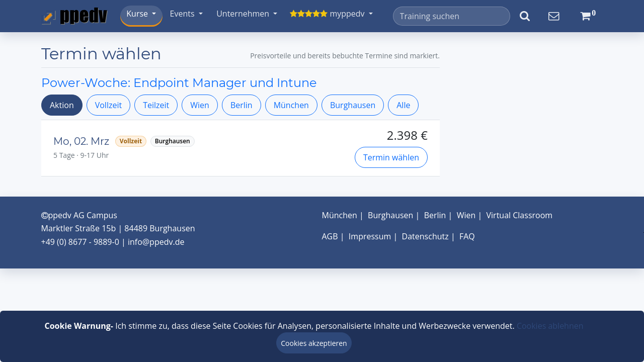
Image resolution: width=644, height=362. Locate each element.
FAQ (467, 236)
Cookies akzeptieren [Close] (314, 343)
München (291, 105)
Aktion (62, 105)
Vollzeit (108, 105)
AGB (330, 236)
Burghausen (353, 105)
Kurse (138, 14)
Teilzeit (156, 105)
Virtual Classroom (520, 215)
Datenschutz (425, 236)
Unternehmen (244, 14)
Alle (403, 105)
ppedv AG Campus (79, 215)
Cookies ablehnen (550, 326)
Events (183, 14)
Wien (200, 105)
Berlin (242, 105)
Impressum (370, 236)
